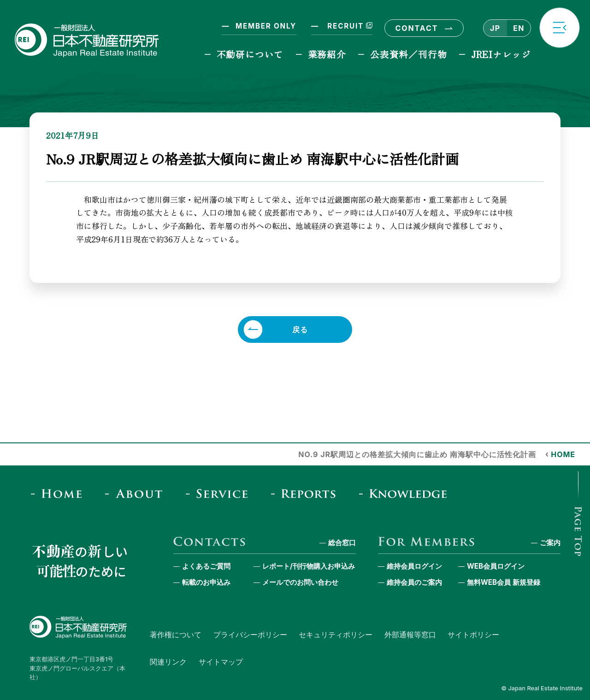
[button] (560, 28)
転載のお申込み (206, 582)
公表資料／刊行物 (408, 54)
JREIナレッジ (501, 54)
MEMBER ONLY (266, 26)
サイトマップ (221, 662)
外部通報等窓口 (410, 635)
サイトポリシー (473, 635)
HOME (563, 454)
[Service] (220, 494)
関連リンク (168, 662)
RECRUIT (349, 26)
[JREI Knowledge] (406, 494)
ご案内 (550, 543)
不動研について (250, 54)
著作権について (176, 635)
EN (519, 28)
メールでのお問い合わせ (300, 582)
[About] (137, 494)
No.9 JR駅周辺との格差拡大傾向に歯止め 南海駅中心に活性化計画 (417, 454)
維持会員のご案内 (414, 582)
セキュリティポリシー (336, 635)
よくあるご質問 (206, 566)
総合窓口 (342, 543)
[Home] (59, 494)
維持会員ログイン (414, 566)
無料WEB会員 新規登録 (504, 582)
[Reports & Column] (306, 494)
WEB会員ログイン (496, 566)
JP (495, 28)
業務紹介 (327, 54)
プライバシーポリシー (250, 635)
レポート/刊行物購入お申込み (309, 566)
